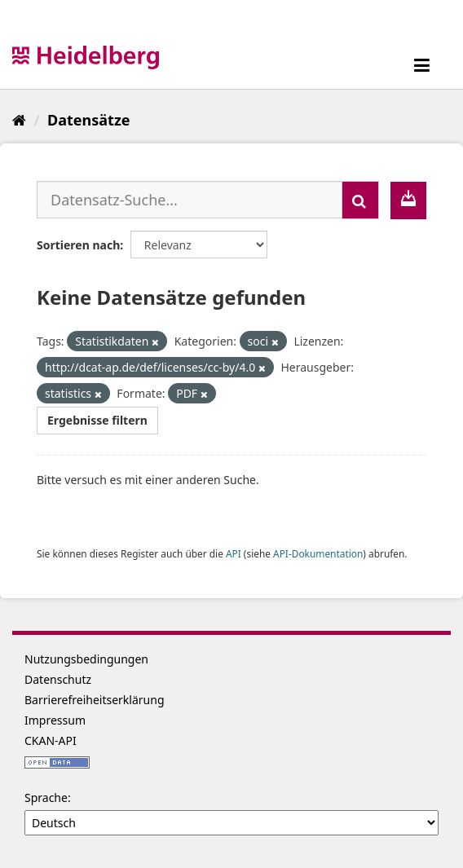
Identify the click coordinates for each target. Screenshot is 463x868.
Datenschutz (58, 679)
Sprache (46, 798)
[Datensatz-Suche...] (190, 200)
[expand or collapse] (422, 65)
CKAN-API (51, 740)
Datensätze (88, 120)
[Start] (19, 120)
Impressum (55, 720)
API (234, 553)
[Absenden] (360, 200)
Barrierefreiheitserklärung (95, 700)
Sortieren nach (78, 245)
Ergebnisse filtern (97, 420)
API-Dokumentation (318, 553)
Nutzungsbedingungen (86, 659)
